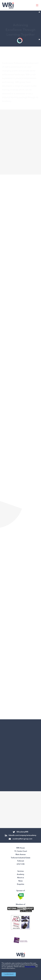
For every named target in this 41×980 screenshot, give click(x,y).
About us (20, 878)
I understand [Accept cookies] (9, 974)
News (20, 881)
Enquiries (21, 884)
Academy (20, 874)
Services (21, 871)
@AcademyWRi (21, 832)
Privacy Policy (30, 967)
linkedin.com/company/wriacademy (21, 835)
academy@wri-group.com (20, 839)
